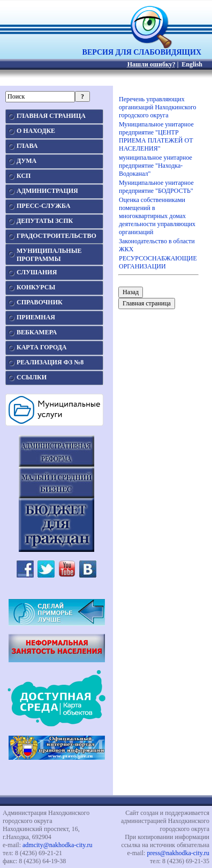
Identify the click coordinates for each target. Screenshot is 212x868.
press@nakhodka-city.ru (178, 853)
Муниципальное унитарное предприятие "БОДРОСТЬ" (156, 187)
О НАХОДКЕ (36, 131)
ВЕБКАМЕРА (37, 332)
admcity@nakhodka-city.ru (58, 845)
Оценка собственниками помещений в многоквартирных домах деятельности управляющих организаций (157, 216)
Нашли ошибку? (152, 64)
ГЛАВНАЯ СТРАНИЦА (51, 116)
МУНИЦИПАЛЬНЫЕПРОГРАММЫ (49, 255)
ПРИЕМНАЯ (36, 317)
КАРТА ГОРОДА (42, 347)
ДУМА (26, 161)
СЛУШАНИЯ (37, 272)
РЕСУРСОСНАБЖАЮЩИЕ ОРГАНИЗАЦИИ (158, 262)
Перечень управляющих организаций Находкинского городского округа (158, 107)
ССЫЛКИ (32, 377)
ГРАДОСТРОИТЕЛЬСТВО (56, 236)
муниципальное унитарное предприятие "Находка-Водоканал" (156, 166)
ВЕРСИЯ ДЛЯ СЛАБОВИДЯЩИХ (142, 49)
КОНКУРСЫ (36, 287)
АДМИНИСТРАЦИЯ (47, 191)
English (192, 64)
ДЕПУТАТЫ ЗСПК (45, 221)
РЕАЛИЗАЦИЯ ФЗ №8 (50, 362)
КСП (24, 176)
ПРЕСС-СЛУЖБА (43, 206)
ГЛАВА (27, 146)
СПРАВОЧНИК (40, 302)
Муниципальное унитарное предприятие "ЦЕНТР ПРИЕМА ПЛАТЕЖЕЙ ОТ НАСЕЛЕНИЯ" (156, 136)
